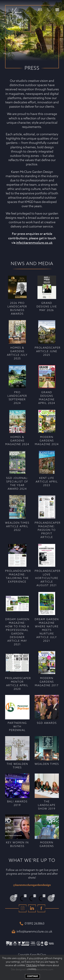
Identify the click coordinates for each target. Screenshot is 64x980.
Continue (32, 976)
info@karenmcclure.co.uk (34, 243)
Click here (32, 965)
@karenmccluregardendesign (32, 885)
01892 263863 (32, 923)
